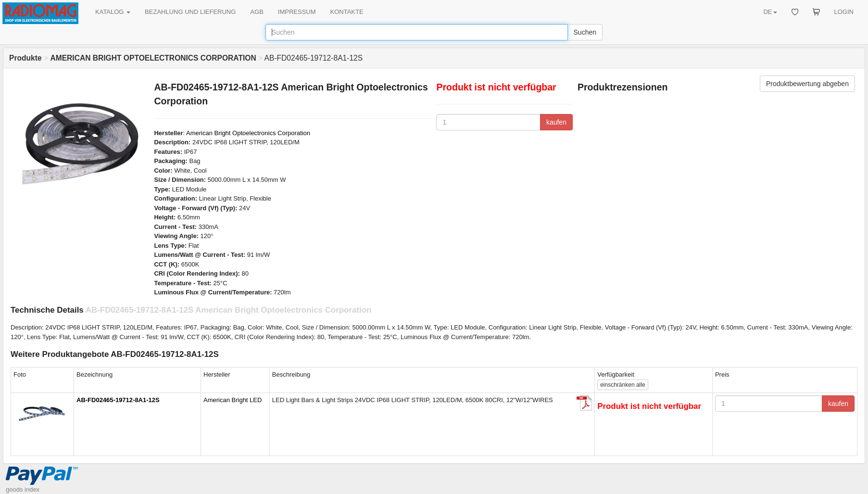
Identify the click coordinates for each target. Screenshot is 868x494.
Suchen (585, 32)
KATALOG (113, 12)
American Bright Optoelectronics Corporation (248, 133)
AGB (257, 12)
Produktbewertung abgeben (807, 84)
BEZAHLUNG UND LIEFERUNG (190, 12)
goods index (23, 489)
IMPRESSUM (297, 12)
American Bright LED (233, 400)
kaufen (556, 122)
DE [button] (770, 12)
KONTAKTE (347, 12)
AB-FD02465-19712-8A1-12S (118, 400)
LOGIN (844, 12)
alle (623, 385)
